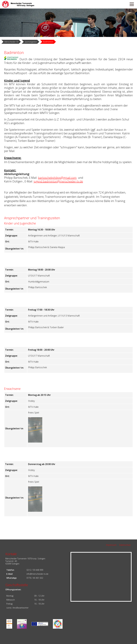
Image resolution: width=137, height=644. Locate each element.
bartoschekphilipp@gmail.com (57, 178)
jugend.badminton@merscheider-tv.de (58, 181)
